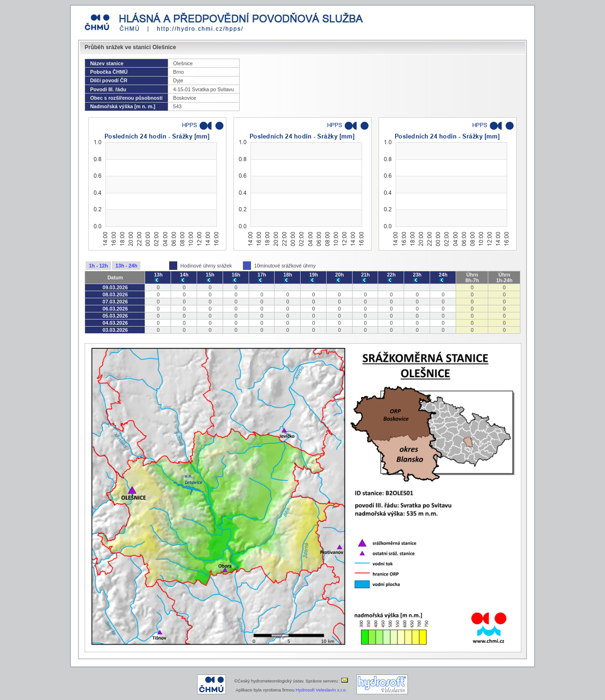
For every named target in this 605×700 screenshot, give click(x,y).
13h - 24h (126, 266)
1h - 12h (98, 266)
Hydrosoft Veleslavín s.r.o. (321, 690)
